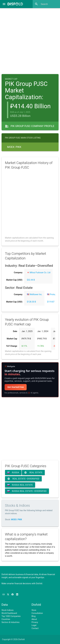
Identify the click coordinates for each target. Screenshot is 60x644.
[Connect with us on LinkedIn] (17, 595)
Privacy (35, 622)
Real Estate (33, 473)
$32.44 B (31, 280)
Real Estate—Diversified (23, 479)
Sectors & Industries (11, 622)
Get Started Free (16, 387)
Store (34, 610)
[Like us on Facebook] (13, 595)
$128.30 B (31, 302)
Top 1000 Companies (11, 616)
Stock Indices (8, 610)
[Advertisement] (30, 40)
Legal (34, 625)
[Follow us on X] (8, 595)
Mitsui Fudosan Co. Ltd (39, 273)
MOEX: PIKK (17, 519)
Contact (35, 628)
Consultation (37, 613)
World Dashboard (9, 613)
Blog (34, 616)
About (34, 619)
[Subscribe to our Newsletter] (4, 595)
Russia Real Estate (20, 485)
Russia (13, 473)
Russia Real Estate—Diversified (27, 491)
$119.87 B (52, 302)
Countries (6, 619)
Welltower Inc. (35, 294)
